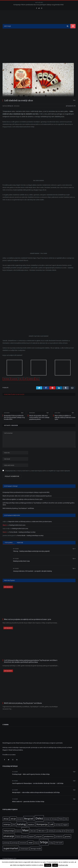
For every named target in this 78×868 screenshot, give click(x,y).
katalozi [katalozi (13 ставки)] (31, 830)
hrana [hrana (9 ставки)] (61, 824)
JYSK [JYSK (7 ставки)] (14, 830)
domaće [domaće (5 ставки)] (47, 824)
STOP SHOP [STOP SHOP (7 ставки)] (59, 848)
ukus (37, 384)
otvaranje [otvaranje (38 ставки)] (9, 841)
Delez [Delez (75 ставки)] (39, 823)
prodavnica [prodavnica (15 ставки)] (49, 841)
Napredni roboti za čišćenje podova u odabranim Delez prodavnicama (30, 527)
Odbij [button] (55, 865)
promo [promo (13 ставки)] (68, 841)
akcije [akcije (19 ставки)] (13, 824)
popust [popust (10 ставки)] (31, 842)
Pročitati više (63, 865)
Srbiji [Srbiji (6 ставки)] (52, 848)
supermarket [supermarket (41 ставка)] (11, 853)
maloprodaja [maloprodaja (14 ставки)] (9, 836)
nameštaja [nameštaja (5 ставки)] (59, 836)
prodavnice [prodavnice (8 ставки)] (59, 842)
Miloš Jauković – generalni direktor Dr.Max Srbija (28, 807)
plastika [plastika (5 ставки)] (25, 842)
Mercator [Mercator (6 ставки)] (34, 836)
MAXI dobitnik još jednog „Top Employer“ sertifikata (18, 513)
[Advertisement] (39, 49)
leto (21, 384)
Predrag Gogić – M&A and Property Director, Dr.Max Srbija (31, 779)
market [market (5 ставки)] (18, 836)
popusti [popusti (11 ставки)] (39, 842)
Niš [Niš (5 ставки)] (64, 836)
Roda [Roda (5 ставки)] (36, 848)
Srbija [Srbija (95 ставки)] (44, 847)
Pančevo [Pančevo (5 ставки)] (19, 842)
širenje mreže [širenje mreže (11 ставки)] (36, 854)
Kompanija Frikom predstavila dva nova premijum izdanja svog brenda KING (38, 5)
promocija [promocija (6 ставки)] (6, 848)
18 (74, 564)
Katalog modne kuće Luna (17, 530)
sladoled (31, 384)
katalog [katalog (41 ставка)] (21, 829)
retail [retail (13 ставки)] (31, 848)
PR (75, 111)
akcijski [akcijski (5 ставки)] (20, 824)
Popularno (9, 548)
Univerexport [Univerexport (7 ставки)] (25, 854)
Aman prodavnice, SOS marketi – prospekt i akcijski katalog (32, 576)
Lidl (25, 384)
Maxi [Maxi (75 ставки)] (25, 835)
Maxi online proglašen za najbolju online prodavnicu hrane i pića (65, 422)
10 (74, 573)
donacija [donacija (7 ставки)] (54, 824)
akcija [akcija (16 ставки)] (6, 824)
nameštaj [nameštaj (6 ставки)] (51, 836)
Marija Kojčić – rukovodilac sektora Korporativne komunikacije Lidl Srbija (36, 797)
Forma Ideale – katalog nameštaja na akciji (22, 537)
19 (74, 554)
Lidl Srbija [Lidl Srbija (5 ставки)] (58, 830)
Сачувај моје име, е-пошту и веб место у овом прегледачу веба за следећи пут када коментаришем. (37, 476)
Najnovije (20, 548)
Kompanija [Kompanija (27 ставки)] (42, 829)
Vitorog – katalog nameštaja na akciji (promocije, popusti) (31, 556)
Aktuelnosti (70, 111)
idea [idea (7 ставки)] (66, 824)
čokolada (6, 384)
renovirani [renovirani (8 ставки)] (23, 848)
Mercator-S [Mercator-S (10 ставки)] (42, 836)
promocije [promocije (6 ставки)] (15, 848)
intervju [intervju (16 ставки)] (7, 829)
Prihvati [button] (48, 865)
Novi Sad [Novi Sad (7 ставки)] (70, 836)
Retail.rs (10, 111)
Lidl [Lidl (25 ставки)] (51, 829)
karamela (14, 384)
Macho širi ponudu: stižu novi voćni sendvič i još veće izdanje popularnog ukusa (39, 422)
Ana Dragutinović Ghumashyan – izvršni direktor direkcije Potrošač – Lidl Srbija (38, 788)
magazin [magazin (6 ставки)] (65, 830)
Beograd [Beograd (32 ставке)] (29, 824)
